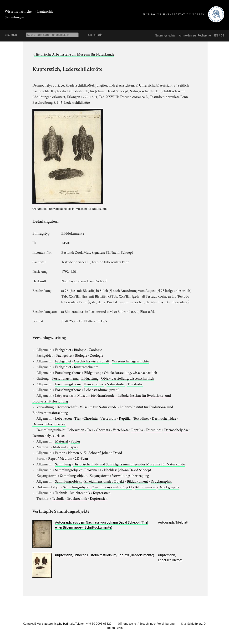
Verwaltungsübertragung (130, 475)
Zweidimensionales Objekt (104, 481)
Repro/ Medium (60, 458)
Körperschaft (65, 395)
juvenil (114, 389)
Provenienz (93, 469)
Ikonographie (94, 384)
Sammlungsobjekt (68, 469)
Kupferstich (102, 492)
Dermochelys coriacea (49, 424)
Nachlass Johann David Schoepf (127, 469)
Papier (75, 441)
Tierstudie (135, 384)
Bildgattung (93, 372)
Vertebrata (108, 418)
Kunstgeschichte (86, 366)
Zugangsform (99, 475)
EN (216, 36)
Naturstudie (116, 384)
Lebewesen (63, 418)
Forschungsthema (68, 372)
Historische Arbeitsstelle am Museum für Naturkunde (74, 54)
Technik (61, 492)
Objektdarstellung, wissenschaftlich (130, 372)
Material (61, 441)
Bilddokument (137, 481)
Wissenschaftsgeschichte (130, 361)
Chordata (91, 418)
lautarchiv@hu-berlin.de (59, 624)
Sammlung (63, 464)
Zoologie (95, 349)
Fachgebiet (63, 349)
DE (222, 36)
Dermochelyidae (164, 418)
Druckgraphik (161, 481)
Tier (78, 418)
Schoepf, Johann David (105, 452)
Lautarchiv (45, 11)
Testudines (141, 418)
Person (60, 452)
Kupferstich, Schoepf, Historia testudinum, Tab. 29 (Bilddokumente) (105, 555)
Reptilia (125, 418)
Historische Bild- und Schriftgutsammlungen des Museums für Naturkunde (129, 464)
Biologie (80, 349)
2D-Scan (81, 458)
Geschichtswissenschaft (92, 361)
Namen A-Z (77, 452)
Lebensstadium (95, 389)
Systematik (95, 35)
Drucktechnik (80, 492)
